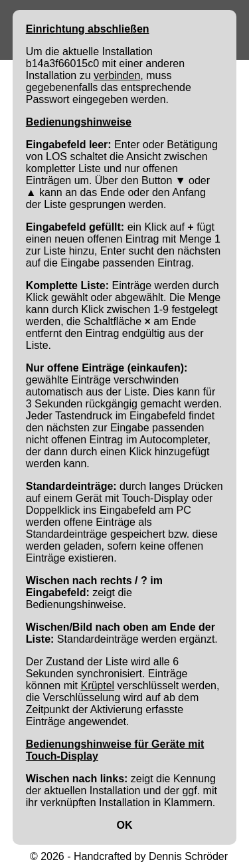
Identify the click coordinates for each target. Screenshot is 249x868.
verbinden (117, 75)
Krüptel (97, 686)
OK (125, 825)
